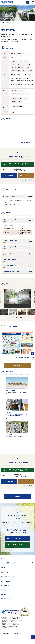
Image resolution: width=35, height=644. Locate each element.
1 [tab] (13, 318)
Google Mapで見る (26, 143)
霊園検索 (7, 22)
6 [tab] (22, 318)
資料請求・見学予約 (6, 599)
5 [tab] (20, 318)
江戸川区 (8, 440)
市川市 (8, 396)
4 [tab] (18, 318)
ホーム (3, 22)
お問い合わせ (9, 175)
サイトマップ (15, 634)
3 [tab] (17, 318)
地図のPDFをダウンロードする (24, 357)
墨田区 (8, 418)
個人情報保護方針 (5, 634)
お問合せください (14, 204)
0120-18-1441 (18, 530)
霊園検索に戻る (17, 496)
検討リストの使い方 (27, 180)
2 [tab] (15, 318)
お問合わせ (14, 538)
